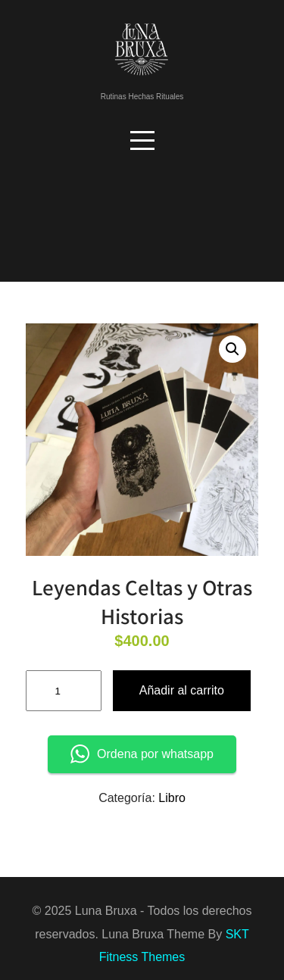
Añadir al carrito (182, 690)
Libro (172, 798)
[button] (233, 349)
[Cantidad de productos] (64, 691)
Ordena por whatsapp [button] (142, 754)
